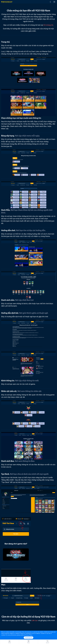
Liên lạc (35, 620)
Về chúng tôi (48, 25)
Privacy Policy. (29, 635)
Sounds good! (29, 638)
